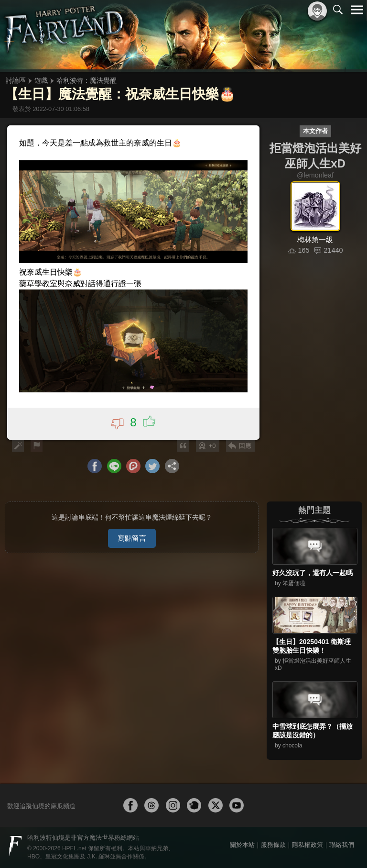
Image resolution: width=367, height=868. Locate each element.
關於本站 (242, 845)
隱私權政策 (308, 845)
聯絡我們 (342, 845)
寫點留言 (132, 538)
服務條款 (273, 845)
